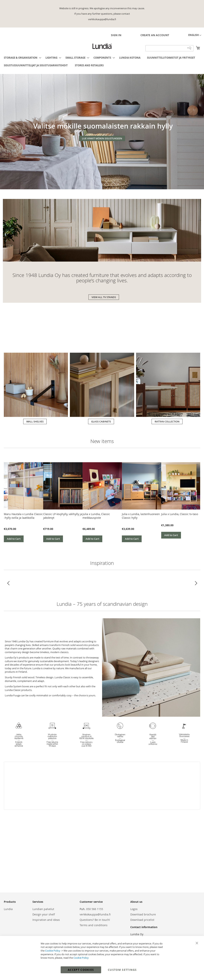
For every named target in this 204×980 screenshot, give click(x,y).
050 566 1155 (95, 909)
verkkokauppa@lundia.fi (95, 914)
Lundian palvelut (43, 909)
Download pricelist (142, 920)
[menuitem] (21, 58)
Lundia (8, 909)
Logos (134, 909)
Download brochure (143, 914)
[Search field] (169, 48)
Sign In (116, 35)
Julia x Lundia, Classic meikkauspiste (96, 516)
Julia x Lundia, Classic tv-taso (180, 514)
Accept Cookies (81, 970)
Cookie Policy (53, 951)
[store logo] (102, 46)
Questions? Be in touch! (95, 920)
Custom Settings (122, 970)
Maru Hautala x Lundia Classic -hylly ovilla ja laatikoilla (23, 516)
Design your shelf (44, 914)
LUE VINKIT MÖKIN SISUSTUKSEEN (102, 138)
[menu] (102, 62)
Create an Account (155, 35)
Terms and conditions (94, 925)
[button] (195, 35)
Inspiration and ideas (46, 920)
